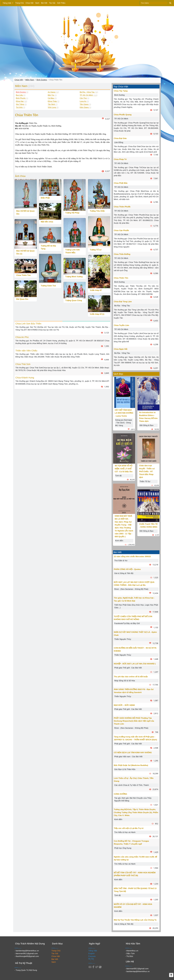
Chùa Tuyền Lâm (121, 325)
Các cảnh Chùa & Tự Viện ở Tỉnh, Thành (132, 785)
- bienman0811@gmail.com (26, 954)
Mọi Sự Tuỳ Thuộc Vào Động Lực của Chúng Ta (135, 920)
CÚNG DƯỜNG (120, 794)
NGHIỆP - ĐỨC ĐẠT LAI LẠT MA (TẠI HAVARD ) (135, 664)
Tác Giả (52, 3)
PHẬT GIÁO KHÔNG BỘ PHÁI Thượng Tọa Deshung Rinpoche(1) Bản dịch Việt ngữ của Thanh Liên (134, 721)
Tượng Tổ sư (95, 250)
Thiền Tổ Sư (145, 481)
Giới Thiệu (61, 3)
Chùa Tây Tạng (121, 91)
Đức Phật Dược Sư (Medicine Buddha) (131, 765)
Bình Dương (42, 80)
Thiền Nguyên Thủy (123, 639)
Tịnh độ (118, 476)
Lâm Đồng (119, 142)
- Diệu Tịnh (130, 954)
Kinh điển (119, 541)
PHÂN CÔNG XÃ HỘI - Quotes (127, 569)
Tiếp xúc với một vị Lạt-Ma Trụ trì (129, 828)
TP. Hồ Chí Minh (121, 119)
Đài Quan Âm (22, 299)
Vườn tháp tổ (96, 290)
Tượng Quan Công (74, 300)
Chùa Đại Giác (120, 138)
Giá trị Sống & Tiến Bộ (124, 573)
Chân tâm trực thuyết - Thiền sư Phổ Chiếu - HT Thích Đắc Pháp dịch (147, 471)
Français (92, 956)
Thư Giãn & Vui (121, 561)
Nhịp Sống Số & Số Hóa (125, 681)
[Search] (154, 3)
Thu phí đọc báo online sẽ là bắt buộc (131, 677)
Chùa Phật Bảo (121, 183)
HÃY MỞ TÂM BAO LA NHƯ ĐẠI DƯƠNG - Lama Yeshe (124, 413)
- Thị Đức (129, 956)
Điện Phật (45, 198)
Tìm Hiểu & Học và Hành (125, 832)
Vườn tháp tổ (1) (97, 314)
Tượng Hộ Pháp (72, 213)
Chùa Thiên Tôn (23, 275)
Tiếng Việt (7, 3)
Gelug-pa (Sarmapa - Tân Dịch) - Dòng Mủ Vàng (124, 423)
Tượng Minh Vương (74, 277)
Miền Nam (30, 80)
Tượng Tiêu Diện (97, 211)
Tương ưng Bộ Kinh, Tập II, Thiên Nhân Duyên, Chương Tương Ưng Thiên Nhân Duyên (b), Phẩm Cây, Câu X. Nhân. (136, 812)
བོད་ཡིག (91, 959)
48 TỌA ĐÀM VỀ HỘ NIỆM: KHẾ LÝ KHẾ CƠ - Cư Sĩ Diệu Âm (124, 469)
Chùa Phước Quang (123, 115)
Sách (37, 3)
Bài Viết (44, 3)
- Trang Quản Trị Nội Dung (26, 970)
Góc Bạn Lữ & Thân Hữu (125, 769)
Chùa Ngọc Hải (121, 349)
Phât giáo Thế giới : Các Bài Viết (128, 668)
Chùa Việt (30, 3)
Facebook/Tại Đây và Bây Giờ (127, 623)
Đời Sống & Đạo (146, 425)
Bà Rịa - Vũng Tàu (122, 306)
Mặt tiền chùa (47, 222)
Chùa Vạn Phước (121, 230)
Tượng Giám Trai (48, 286)
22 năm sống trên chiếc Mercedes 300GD (132, 557)
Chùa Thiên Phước (122, 207)
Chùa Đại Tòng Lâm (123, 302)
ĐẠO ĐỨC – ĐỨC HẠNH (124, 705)
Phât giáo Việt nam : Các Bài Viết (128, 757)
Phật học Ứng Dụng (123, 848)
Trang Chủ (20, 3)
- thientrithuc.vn (132, 951)
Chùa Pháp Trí (120, 159)
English (91, 954)
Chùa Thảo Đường (122, 254)
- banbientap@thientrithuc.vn (27, 951)
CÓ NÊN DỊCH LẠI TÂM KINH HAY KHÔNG (133, 753)
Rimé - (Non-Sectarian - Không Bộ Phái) (131, 589)
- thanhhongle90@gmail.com (27, 956)
